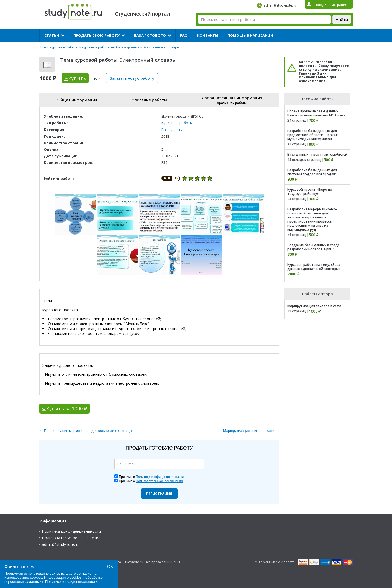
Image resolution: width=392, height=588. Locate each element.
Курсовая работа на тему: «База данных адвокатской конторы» (314, 267)
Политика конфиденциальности (71, 531)
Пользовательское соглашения (159, 481)
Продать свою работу (97, 35)
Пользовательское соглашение (71, 538)
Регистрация (159, 494)
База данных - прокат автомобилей (317, 154)
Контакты (208, 35)
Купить (77, 78)
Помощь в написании (250, 35)
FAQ (184, 35)
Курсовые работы (64, 47)
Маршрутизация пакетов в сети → (251, 431)
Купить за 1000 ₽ (67, 408)
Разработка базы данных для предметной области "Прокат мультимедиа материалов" (313, 135)
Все (43, 47)
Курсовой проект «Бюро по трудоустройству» (310, 192)
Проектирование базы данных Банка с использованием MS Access (316, 113)
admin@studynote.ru (280, 5)
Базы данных (173, 130)
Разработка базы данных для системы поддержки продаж (312, 172)
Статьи (52, 35)
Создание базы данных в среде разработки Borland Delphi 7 (314, 247)
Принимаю (151, 477)
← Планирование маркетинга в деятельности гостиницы (86, 431)
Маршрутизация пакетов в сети (314, 306)
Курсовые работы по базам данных (110, 47)
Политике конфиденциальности (71, 582)
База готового (150, 35)
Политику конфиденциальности (160, 477)
